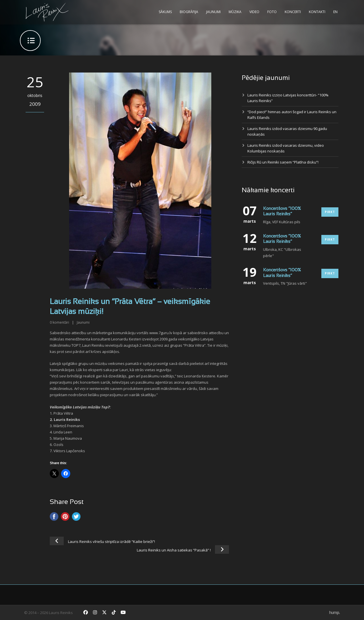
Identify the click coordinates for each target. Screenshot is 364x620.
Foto (272, 12)
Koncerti (293, 12)
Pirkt (330, 212)
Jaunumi (213, 12)
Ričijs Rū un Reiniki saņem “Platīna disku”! (283, 162)
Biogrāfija (189, 12)
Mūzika (235, 12)
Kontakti (317, 12)
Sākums (165, 12)
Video (254, 12)
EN (335, 12)
